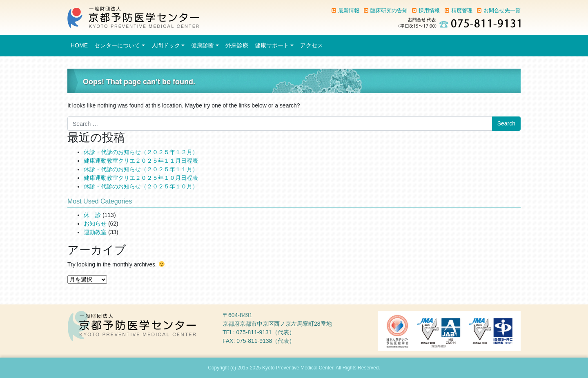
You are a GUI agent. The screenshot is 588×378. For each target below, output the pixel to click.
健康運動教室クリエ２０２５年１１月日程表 (141, 161)
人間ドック (166, 45)
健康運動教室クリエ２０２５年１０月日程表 (141, 178)
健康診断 (203, 45)
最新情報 (349, 10)
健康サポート (272, 45)
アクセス (312, 45)
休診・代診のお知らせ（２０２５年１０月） (141, 186)
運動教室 (95, 232)
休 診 (92, 215)
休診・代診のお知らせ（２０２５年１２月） (141, 152)
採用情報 (429, 10)
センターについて (117, 45)
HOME (79, 45)
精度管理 (462, 10)
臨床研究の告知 (389, 10)
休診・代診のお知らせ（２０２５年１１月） (141, 169)
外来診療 (237, 45)
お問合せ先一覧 (502, 10)
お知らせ (95, 224)
